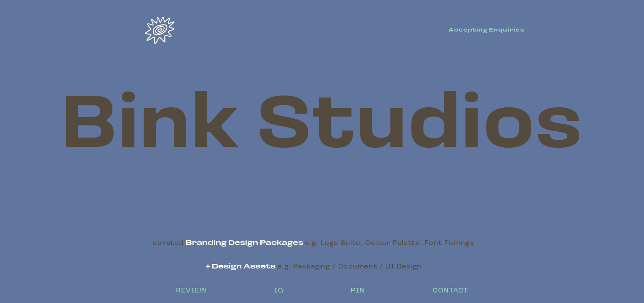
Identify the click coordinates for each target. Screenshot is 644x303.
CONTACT (450, 291)
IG (279, 291)
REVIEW (191, 291)
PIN (358, 291)
